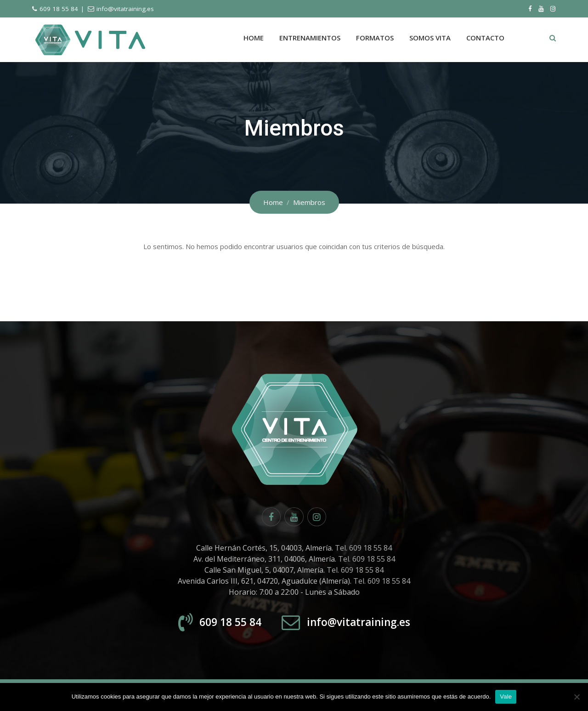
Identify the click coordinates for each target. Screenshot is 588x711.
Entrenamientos (310, 38)
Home (254, 38)
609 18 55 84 (59, 9)
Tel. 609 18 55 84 (363, 549)
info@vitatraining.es (125, 9)
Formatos (375, 38)
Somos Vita (430, 38)
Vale (506, 697)
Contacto (485, 38)
